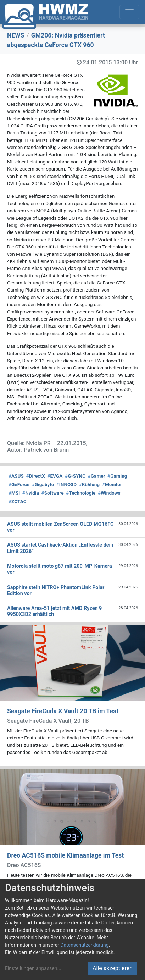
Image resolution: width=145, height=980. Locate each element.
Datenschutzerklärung (84, 945)
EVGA (55, 476)
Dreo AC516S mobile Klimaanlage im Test (65, 855)
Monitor (112, 484)
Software (52, 493)
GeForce (19, 484)
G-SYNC (75, 476)
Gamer (97, 476)
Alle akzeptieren (113, 968)
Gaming (117, 476)
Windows (109, 493)
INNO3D (66, 484)
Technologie (81, 493)
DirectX (36, 476)
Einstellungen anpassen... (33, 968)
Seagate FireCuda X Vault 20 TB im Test (63, 711)
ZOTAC (18, 501)
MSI (14, 493)
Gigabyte (43, 484)
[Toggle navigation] (129, 12)
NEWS (16, 35)
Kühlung (89, 484)
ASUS (16, 476)
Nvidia (31, 493)
